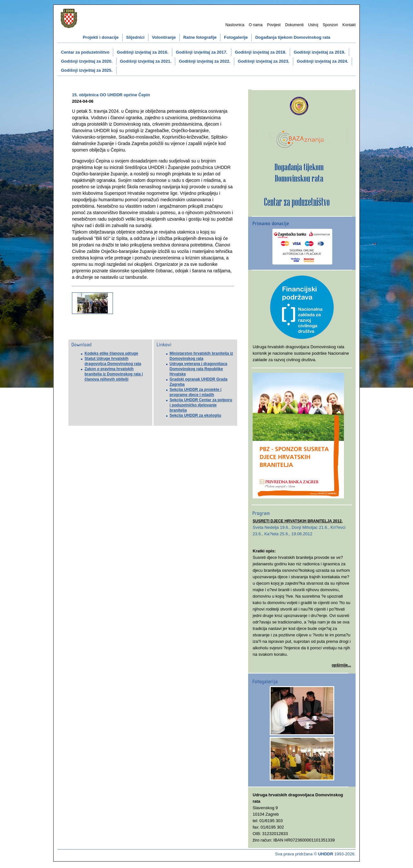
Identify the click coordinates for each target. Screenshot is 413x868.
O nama (256, 25)
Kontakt (349, 25)
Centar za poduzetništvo (85, 52)
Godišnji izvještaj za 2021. (146, 61)
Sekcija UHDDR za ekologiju (196, 415)
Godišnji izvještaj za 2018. (261, 52)
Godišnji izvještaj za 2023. (264, 61)
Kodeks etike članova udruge (111, 353)
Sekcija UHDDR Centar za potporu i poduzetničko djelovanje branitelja (201, 405)
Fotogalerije (236, 37)
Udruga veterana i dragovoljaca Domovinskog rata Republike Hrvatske (199, 369)
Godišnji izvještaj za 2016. (143, 52)
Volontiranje (164, 37)
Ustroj (313, 25)
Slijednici (135, 37)
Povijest (274, 25)
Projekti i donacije (101, 37)
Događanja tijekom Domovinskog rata (293, 37)
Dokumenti (294, 25)
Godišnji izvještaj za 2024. (323, 61)
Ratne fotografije (200, 37)
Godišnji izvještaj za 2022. (205, 61)
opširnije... (341, 665)
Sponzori (330, 25)
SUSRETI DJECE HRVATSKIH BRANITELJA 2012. (298, 521)
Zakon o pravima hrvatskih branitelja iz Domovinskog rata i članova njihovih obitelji (114, 374)
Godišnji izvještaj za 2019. (319, 52)
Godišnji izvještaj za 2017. (202, 52)
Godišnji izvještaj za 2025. (87, 70)
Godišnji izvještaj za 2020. (87, 61)
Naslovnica (235, 25)
